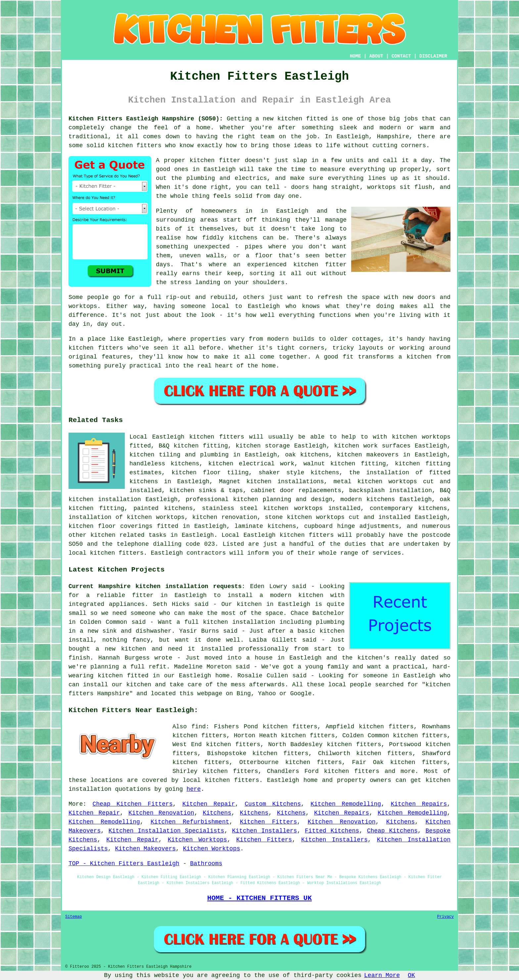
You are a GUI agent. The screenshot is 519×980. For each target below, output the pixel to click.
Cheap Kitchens (392, 831)
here (193, 789)
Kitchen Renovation (161, 813)
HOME (355, 56)
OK (411, 975)
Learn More (382, 975)
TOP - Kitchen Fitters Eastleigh (124, 864)
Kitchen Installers (264, 831)
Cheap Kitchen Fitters (133, 804)
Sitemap (73, 917)
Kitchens (217, 813)
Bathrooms (206, 864)
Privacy (446, 917)
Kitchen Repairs (419, 804)
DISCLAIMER (433, 56)
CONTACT (401, 56)
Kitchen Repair (209, 804)
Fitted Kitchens (332, 831)
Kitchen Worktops (197, 840)
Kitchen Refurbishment (190, 822)
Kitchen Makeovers (145, 849)
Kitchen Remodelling (346, 804)
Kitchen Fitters (269, 822)
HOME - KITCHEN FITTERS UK (259, 898)
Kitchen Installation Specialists (166, 831)
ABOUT (376, 56)
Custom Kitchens (273, 804)
